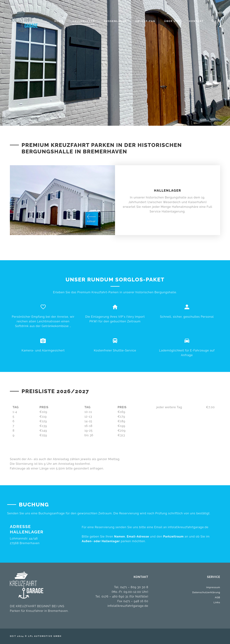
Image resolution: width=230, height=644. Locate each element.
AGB (218, 597)
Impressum (213, 587)
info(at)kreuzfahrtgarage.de (188, 527)
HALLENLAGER (84, 21)
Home (59, 21)
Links (217, 602)
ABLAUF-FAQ (145, 21)
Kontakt (196, 21)
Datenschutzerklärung (206, 592)
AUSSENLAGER (115, 21)
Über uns (172, 21)
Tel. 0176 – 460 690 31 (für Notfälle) (122, 596)
